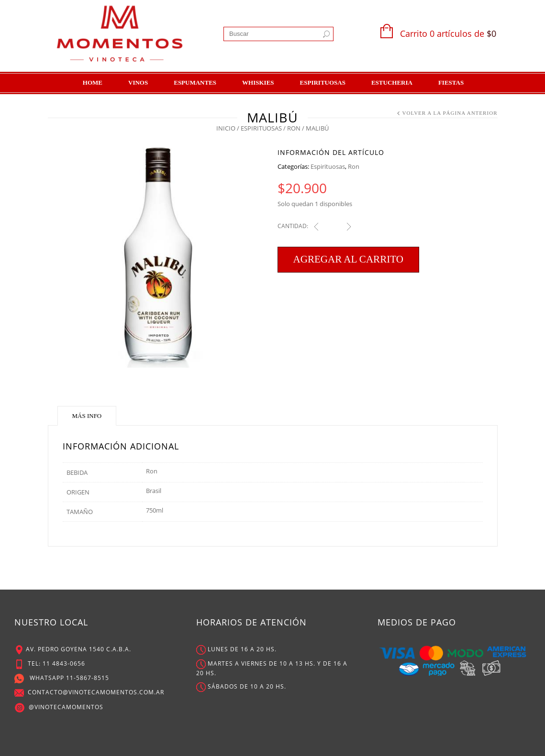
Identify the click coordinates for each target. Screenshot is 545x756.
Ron (294, 128)
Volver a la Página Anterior (450, 113)
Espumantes (195, 82)
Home (93, 82)
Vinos (138, 82)
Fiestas (451, 82)
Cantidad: (293, 226)
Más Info (87, 416)
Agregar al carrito (348, 259)
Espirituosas (323, 82)
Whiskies (258, 82)
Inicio (226, 128)
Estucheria (392, 82)
